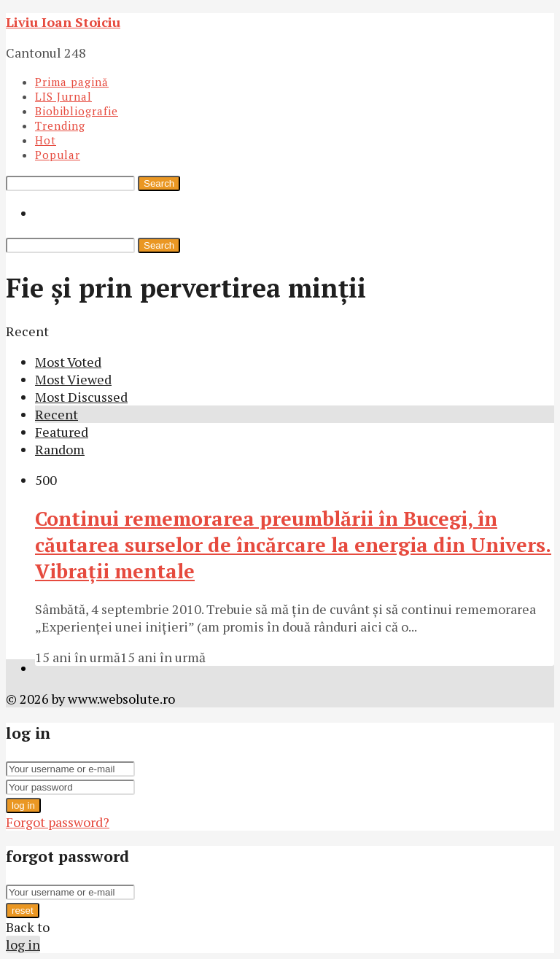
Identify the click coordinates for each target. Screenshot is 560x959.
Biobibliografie (77, 111)
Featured (62, 432)
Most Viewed (73, 379)
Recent (57, 414)
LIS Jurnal (63, 96)
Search (159, 183)
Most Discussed (81, 397)
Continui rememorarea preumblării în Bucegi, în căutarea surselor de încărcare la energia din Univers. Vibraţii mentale (293, 545)
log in (23, 805)
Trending (60, 125)
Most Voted (68, 362)
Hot (46, 140)
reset (23, 911)
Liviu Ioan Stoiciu (63, 22)
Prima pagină (72, 82)
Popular (58, 155)
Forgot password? (58, 822)
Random (60, 449)
